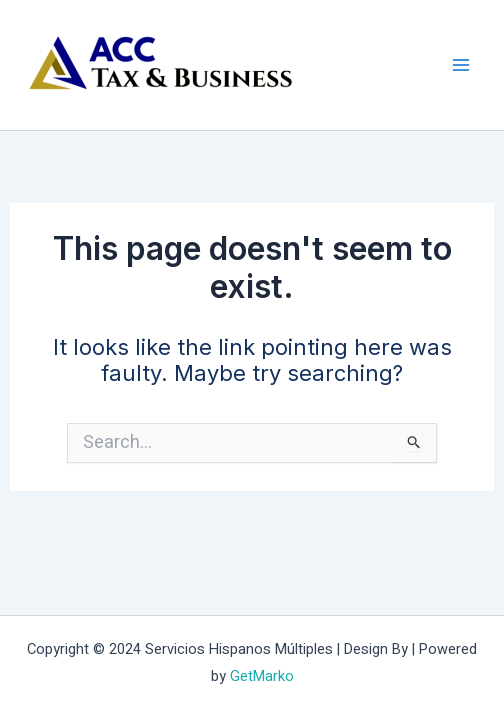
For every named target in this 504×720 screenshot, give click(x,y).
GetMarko (262, 676)
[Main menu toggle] (460, 65)
